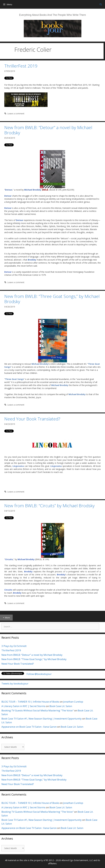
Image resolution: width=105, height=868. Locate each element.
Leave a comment (16, 114)
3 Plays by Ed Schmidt (14, 646)
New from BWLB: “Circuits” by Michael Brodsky (49, 506)
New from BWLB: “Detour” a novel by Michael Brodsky (48, 130)
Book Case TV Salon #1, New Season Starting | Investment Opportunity (42, 719)
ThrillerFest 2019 (21, 66)
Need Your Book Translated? (32, 419)
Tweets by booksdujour (15, 683)
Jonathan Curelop (73, 702)
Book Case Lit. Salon (61, 706)
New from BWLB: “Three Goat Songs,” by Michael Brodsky (52, 299)
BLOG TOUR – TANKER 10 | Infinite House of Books (30, 702)
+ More (6, 618)
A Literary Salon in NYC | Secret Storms (23, 706)
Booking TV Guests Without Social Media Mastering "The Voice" (38, 710)
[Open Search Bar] (101, 4)
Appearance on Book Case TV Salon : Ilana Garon (29, 727)
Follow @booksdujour (39, 674)
